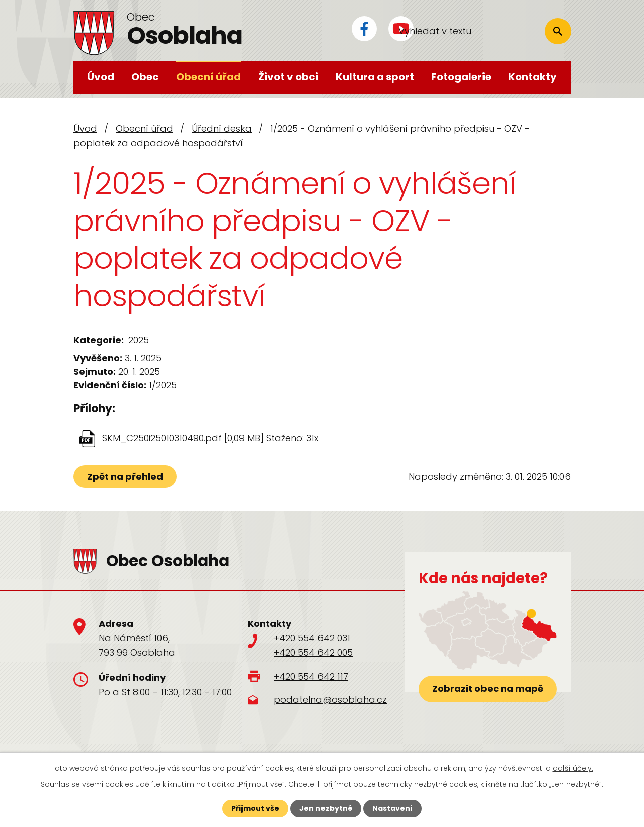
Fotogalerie (461, 77)
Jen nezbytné (326, 808)
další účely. (573, 768)
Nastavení (392, 808)
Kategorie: (99, 340)
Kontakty (533, 77)
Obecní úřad (209, 77)
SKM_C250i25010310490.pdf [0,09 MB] (183, 438)
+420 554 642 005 (313, 653)
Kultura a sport (375, 77)
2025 (139, 340)
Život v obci (288, 77)
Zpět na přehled (125, 477)
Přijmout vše (255, 808)
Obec (145, 77)
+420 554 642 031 (312, 638)
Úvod (101, 77)
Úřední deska (222, 129)
